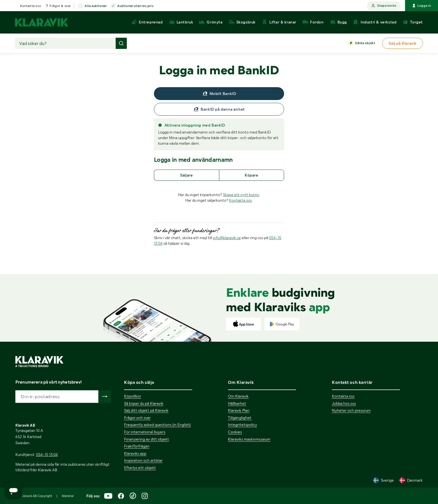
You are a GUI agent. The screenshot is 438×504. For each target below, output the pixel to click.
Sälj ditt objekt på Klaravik (146, 410)
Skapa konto (384, 6)
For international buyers (145, 432)
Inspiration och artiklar (143, 460)
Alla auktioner (96, 6)
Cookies (235, 432)
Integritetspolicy (242, 425)
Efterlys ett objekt (140, 468)
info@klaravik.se (227, 238)
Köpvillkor (133, 396)
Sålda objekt (365, 43)
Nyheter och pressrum (351, 410)
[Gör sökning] (121, 43)
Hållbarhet (237, 403)
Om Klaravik (238, 396)
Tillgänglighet (240, 418)
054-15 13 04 (47, 455)
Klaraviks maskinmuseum (249, 439)
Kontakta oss (30, 6)
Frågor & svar (60, 6)
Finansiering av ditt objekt (147, 439)
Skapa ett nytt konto (241, 195)
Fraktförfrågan (137, 446)
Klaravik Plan (239, 410)
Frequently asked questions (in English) (157, 425)
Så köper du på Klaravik (144, 403)
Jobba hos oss (344, 403)
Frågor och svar (137, 418)
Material (68, 496)
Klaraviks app (135, 453)
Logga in (422, 6)
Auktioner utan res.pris (135, 6)
